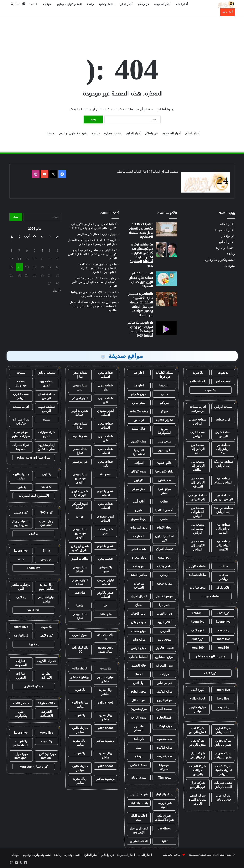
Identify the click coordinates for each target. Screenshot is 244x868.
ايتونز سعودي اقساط (105, 413)
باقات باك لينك (139, 803)
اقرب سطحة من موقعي (198, 409)
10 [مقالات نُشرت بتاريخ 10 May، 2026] (50, 259)
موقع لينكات (164, 726)
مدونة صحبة (164, 584)
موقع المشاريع (164, 657)
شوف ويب (164, 441)
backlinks (164, 828)
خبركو (164, 411)
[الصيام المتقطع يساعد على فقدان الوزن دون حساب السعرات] (166, 279)
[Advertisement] (122, 28)
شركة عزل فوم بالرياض (198, 755)
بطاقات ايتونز (80, 559)
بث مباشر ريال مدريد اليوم (21, 523)
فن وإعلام (143, 4)
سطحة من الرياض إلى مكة (198, 449)
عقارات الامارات (46, 676)
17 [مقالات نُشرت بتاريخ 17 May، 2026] (50, 267)
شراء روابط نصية (164, 805)
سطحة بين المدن (46, 383)
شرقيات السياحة (139, 586)
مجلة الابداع (164, 527)
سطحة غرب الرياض (198, 434)
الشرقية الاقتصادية (139, 452)
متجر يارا (164, 605)
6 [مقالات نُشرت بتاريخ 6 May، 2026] (27, 251)
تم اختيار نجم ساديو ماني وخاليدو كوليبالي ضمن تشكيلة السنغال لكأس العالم (92, 254)
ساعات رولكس (223, 577)
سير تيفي (47, 559)
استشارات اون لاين (164, 538)
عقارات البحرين (21, 676)
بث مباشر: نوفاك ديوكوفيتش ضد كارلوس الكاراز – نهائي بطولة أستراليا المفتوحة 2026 (141, 255)
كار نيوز (139, 480)
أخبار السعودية (162, 4)
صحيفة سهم (164, 739)
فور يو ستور (80, 462)
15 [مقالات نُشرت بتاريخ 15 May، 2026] (12, 259)
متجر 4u (105, 474)
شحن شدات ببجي (105, 531)
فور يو (80, 517)
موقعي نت (164, 640)
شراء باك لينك (164, 794)
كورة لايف (223, 613)
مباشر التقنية (139, 575)
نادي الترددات (139, 527)
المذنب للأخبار (164, 648)
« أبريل (57, 290)
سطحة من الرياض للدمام (223, 480)
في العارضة (21, 635)
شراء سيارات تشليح (46, 434)
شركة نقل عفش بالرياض (198, 730)
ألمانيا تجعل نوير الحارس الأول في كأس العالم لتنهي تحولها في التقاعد (93, 226)
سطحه (21, 373)
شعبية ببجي (105, 559)
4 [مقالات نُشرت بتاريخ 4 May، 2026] (42, 251)
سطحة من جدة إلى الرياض (223, 510)
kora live (223, 698)
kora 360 (197, 648)
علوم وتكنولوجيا (21, 714)
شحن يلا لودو (105, 546)
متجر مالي (139, 403)
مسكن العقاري (34, 686)
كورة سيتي (21, 512)
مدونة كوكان (139, 471)
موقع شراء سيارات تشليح (21, 434)
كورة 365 (46, 512)
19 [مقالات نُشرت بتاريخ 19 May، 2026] (34, 267)
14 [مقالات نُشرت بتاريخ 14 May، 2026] (19, 259)
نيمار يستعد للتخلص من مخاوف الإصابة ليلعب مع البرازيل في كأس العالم (94, 282)
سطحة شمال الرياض (198, 421)
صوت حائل (139, 700)
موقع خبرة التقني (164, 491)
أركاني (164, 575)
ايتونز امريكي (80, 398)
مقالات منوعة (47, 703)
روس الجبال (139, 614)
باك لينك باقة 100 (80, 650)
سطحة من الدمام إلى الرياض (198, 512)
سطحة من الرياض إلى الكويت (223, 545)
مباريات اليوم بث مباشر (210, 656)
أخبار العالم (182, 4)
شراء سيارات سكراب (21, 421)
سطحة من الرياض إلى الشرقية (198, 482)
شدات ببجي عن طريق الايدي (80, 478)
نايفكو (139, 756)
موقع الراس (139, 648)
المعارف (139, 536)
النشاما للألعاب (139, 657)
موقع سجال (139, 631)
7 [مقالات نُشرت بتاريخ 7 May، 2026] (19, 251)
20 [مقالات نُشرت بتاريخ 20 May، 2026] (27, 267)
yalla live (34, 610)
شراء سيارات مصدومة (21, 447)
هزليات (164, 674)
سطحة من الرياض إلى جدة (223, 449)
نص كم (164, 403)
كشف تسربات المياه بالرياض (223, 785)
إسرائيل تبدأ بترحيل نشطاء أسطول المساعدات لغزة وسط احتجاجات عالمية (93, 306)
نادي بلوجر (139, 489)
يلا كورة (34, 644)
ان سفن (139, 420)
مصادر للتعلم (21, 703)
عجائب (164, 501)
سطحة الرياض (223, 407)
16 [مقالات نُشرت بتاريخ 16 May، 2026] (57, 267)
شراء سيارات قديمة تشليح (34, 458)
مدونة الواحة (139, 718)
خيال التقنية (139, 429)
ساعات (223, 566)
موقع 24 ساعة (139, 411)
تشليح (46, 419)
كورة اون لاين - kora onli (46, 756)
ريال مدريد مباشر (105, 692)
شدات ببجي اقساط (105, 375)
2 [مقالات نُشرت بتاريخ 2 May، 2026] (57, 251)
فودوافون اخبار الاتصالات (139, 830)
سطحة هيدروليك (21, 383)
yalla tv (46, 487)
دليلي (164, 394)
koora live (198, 622)
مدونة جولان (139, 622)
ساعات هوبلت (210, 596)
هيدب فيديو (139, 549)
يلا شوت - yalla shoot (21, 743)
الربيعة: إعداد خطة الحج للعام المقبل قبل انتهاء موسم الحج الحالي (92, 242)
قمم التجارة (164, 718)
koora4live (223, 622)
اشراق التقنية (164, 420)
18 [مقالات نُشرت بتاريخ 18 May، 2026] (42, 267)
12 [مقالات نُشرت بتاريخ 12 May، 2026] (34, 259)
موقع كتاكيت (164, 748)
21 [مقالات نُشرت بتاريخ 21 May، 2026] (19, 267)
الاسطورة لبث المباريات (34, 496)
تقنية (164, 841)
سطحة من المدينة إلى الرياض (198, 529)
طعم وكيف (164, 566)
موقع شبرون (139, 709)
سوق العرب (80, 635)
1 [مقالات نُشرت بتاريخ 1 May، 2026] (12, 242)
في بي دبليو (164, 683)
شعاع (139, 605)
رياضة (90, 4)
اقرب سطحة (223, 419)
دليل (139, 748)
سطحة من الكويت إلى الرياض (198, 545)
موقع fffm (164, 778)
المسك (139, 674)
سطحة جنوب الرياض (47, 409)
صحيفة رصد (164, 756)
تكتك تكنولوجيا (164, 471)
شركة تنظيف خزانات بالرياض (198, 770)
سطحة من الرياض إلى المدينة (223, 529)
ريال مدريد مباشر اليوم (47, 587)
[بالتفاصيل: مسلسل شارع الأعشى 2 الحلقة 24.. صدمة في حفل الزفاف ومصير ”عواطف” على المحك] (166, 299)
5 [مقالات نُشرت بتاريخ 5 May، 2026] (35, 251)
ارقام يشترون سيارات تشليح (46, 447)
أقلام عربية (164, 622)
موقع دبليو (139, 640)
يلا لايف (46, 474)
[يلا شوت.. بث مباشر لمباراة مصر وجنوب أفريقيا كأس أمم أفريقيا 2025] (166, 328)
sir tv (21, 559)
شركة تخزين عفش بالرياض (223, 743)
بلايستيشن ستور (105, 569)
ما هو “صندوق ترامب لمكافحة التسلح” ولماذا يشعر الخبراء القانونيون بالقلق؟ (97, 268)
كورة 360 (198, 639)
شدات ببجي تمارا (80, 375)
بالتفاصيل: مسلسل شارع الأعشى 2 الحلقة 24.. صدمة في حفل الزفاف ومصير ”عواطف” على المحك (140, 305)
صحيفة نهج (164, 480)
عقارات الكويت (46, 661)
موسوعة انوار (164, 596)
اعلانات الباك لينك (139, 818)
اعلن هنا (139, 373)
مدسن (164, 519)
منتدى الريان (139, 778)
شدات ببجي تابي (80, 387)
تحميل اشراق (164, 549)
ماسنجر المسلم (139, 728)
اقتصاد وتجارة (107, 4)
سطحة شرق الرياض (223, 434)
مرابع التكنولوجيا (164, 431)
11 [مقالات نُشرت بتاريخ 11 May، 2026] (42, 259)
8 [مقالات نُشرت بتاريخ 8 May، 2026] (12, 251)
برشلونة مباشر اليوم (21, 587)
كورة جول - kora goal (21, 756)
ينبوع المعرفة (164, 666)
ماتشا (80, 605)
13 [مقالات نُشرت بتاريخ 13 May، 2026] (27, 259)
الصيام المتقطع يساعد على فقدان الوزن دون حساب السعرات (141, 280)
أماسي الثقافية (164, 510)
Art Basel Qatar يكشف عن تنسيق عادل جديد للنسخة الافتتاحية (141, 230)
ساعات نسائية (198, 575)
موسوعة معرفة (164, 767)
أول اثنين (139, 683)
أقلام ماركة (223, 588)
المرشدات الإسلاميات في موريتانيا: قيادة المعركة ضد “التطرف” (94, 294)
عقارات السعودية (21, 663)
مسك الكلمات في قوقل (164, 375)
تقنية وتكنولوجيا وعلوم (69, 4)
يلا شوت (223, 373)
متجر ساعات (198, 588)
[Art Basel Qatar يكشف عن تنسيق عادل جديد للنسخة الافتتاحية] (166, 229)
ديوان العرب (164, 614)
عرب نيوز (164, 450)
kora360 (197, 613)
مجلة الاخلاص (139, 765)
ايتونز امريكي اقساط (80, 506)
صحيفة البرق (164, 709)
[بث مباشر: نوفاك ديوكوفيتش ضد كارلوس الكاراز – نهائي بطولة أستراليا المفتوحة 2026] (166, 250)
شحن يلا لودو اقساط (80, 413)
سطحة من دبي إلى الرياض (198, 497)
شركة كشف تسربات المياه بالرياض (223, 770)
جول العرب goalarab (47, 523)
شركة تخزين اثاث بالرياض (223, 730)
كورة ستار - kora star (34, 767)
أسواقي (139, 463)
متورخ (139, 510)
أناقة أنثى (139, 501)
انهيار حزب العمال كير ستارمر (97, 234)
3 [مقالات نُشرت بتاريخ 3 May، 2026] (50, 251)
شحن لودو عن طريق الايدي (80, 548)
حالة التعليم (139, 666)
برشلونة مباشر (80, 677)
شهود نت (139, 566)
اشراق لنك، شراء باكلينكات (164, 818)
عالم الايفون (164, 463)
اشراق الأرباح (139, 596)
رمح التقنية (164, 558)
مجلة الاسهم (139, 441)
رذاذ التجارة (139, 558)
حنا (105, 605)
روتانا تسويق (139, 519)
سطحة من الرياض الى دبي (223, 497)
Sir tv (46, 551)
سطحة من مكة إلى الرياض (223, 464)
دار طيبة (139, 739)
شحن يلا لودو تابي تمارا (80, 493)
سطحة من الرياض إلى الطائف (198, 466)
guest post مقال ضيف (105, 650)
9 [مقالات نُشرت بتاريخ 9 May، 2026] (57, 259)
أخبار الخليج (126, 4)
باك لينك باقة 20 (105, 637)
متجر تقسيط (80, 436)
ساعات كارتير (198, 566)
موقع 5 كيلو (139, 394)
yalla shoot (223, 381)
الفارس (164, 631)
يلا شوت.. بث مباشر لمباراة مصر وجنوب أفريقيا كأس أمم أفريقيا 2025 (140, 329)
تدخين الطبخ (139, 692)
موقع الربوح (164, 700)
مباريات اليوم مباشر (198, 709)
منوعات (47, 4)
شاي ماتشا (105, 614)
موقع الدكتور (164, 692)
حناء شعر (80, 593)
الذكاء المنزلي (139, 841)
